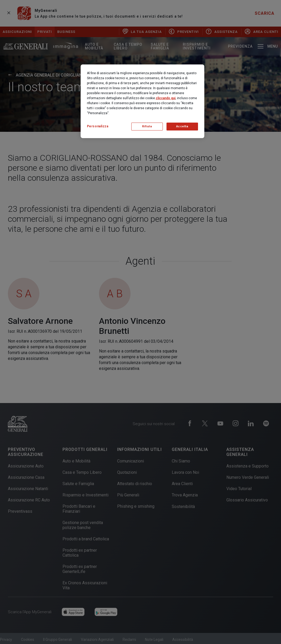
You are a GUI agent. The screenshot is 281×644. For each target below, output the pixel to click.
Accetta (182, 126)
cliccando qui (166, 98)
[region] (142, 101)
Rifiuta (147, 126)
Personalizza (98, 126)
